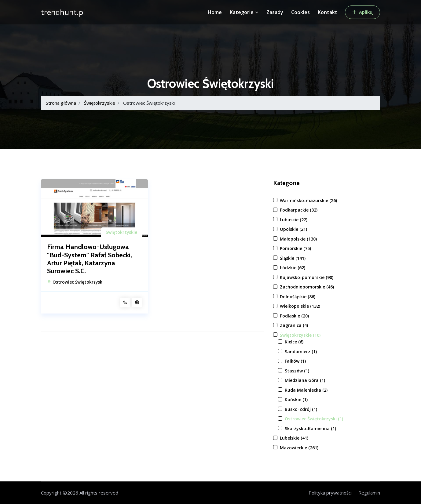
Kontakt (328, 12)
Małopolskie (298, 239)
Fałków (295, 361)
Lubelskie (294, 438)
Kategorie (244, 12)
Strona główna (61, 103)
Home (215, 12)
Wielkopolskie (300, 306)
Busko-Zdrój (301, 409)
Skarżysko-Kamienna (310, 428)
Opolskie (293, 229)
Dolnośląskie (298, 297)
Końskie (296, 399)
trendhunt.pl (63, 12)
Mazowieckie (299, 448)
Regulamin (369, 493)
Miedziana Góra (305, 380)
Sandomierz (301, 352)
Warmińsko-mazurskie (308, 200)
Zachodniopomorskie (307, 287)
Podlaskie (294, 316)
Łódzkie (293, 268)
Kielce (294, 342)
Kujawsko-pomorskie (307, 277)
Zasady (275, 12)
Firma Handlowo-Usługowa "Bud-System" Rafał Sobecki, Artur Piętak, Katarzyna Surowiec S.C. (90, 259)
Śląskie (293, 258)
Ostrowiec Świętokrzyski (78, 282)
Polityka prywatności (330, 493)
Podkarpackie (299, 210)
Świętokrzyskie (100, 103)
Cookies (300, 12)
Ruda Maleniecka (306, 390)
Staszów (297, 371)
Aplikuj (362, 12)
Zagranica (294, 325)
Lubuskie (294, 220)
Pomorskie (295, 248)
